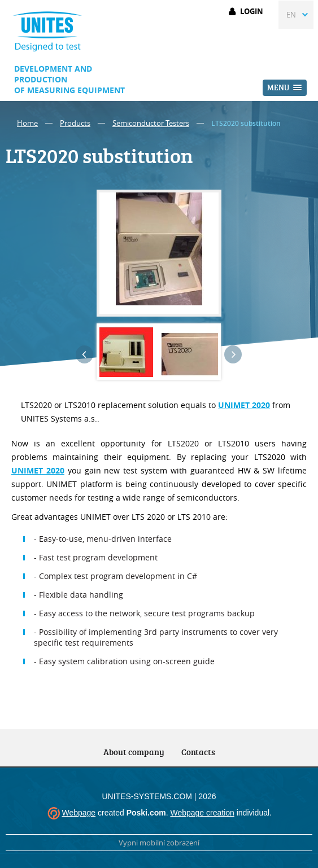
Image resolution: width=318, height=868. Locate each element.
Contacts (198, 752)
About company (134, 752)
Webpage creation (202, 813)
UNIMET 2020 (38, 470)
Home (27, 123)
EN (291, 15)
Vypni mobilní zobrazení (159, 843)
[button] (285, 88)
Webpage (79, 813)
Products (75, 123)
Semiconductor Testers (151, 123)
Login (252, 11)
